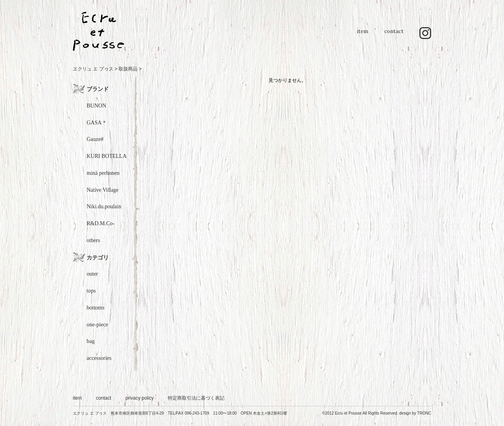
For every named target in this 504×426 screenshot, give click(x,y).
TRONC (424, 413)
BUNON (96, 106)
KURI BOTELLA (107, 156)
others (93, 240)
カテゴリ (98, 257)
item (362, 35)
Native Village (103, 190)
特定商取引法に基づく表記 (196, 398)
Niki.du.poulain (104, 207)
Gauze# (95, 139)
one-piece (97, 325)
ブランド (98, 89)
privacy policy (139, 398)
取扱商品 (128, 69)
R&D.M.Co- (101, 223)
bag (91, 341)
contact (394, 35)
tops (91, 291)
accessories (99, 358)
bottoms (95, 308)
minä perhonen (103, 173)
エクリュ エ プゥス (93, 69)
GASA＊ (97, 123)
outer (92, 274)
